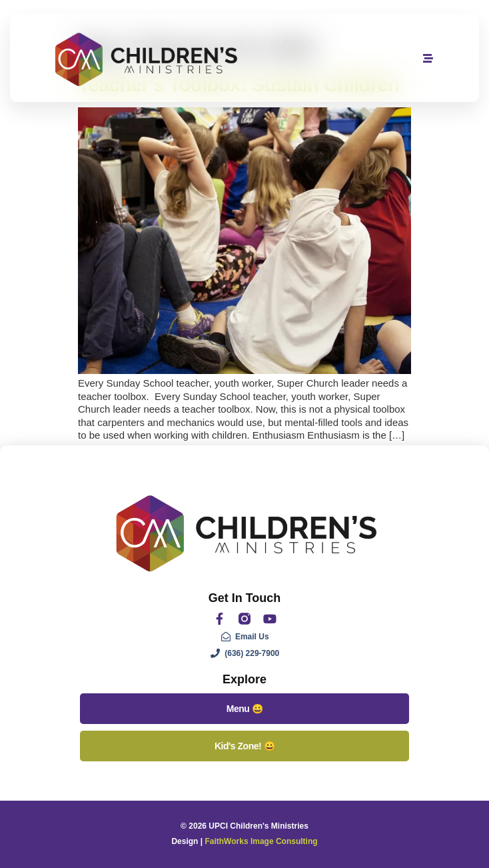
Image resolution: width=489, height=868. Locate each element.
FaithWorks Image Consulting (261, 841)
